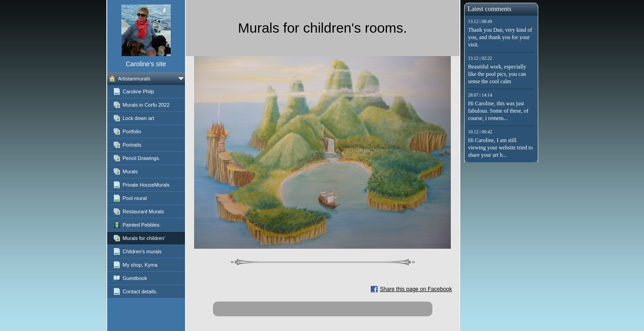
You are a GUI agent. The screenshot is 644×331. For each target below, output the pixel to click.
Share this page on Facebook (416, 289)
